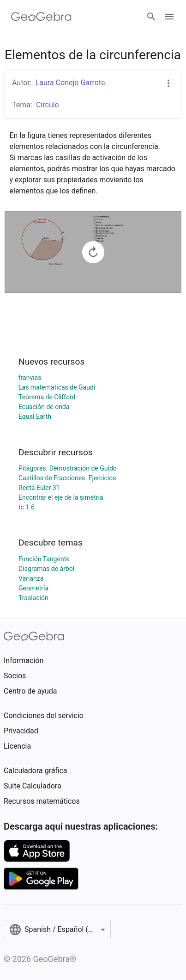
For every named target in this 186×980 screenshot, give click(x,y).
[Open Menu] (169, 17)
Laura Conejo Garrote (70, 83)
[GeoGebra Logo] (41, 17)
